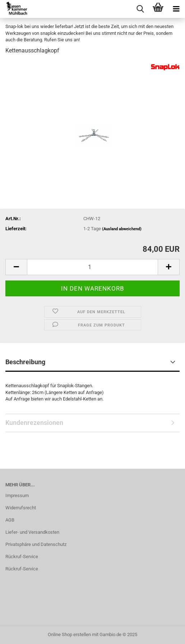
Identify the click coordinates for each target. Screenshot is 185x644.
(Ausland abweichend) (122, 229)
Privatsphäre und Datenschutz (36, 544)
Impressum (17, 495)
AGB (10, 520)
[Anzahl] (92, 267)
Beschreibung (25, 362)
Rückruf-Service (22, 557)
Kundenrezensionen (34, 423)
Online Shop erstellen (69, 634)
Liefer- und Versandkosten (32, 532)
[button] (16, 267)
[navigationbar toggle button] (176, 9)
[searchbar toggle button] (140, 9)
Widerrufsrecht (21, 508)
